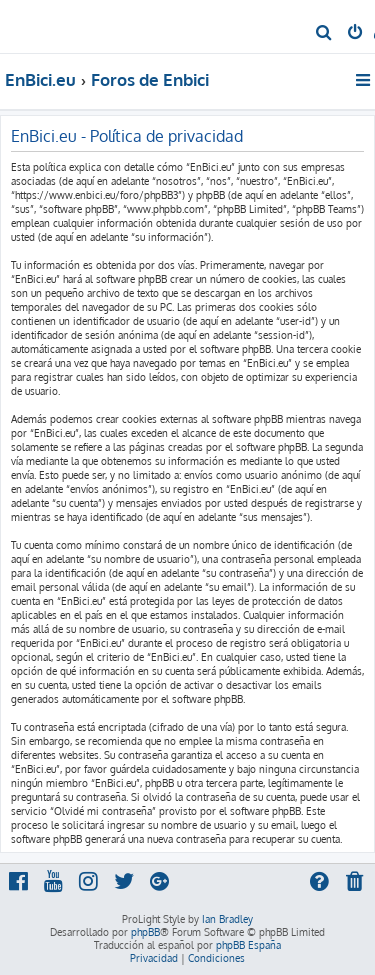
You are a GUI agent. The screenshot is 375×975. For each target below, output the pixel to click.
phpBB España (248, 945)
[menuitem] (324, 34)
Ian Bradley (227, 919)
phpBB (145, 932)
